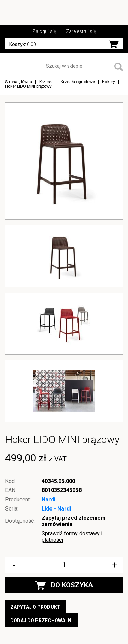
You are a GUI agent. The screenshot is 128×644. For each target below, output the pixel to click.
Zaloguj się (44, 31)
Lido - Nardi (56, 509)
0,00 (23, 44)
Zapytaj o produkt (35, 607)
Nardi (48, 499)
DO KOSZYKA (64, 585)
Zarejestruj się (81, 31)
